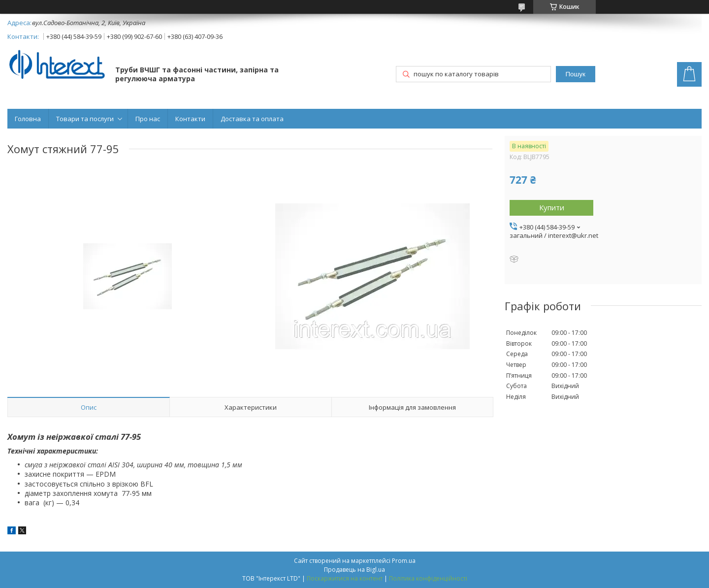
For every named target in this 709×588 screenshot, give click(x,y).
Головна (28, 119)
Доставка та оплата (252, 119)
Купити (552, 207)
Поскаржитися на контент (345, 578)
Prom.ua (404, 561)
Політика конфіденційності (428, 578)
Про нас (148, 119)
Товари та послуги (85, 119)
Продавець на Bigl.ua (354, 570)
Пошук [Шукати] (576, 74)
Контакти (190, 119)
